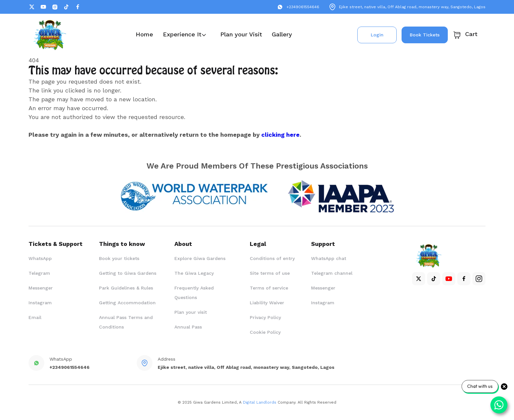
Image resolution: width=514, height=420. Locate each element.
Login (377, 35)
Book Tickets (425, 35)
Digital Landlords (260, 402)
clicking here (280, 135)
